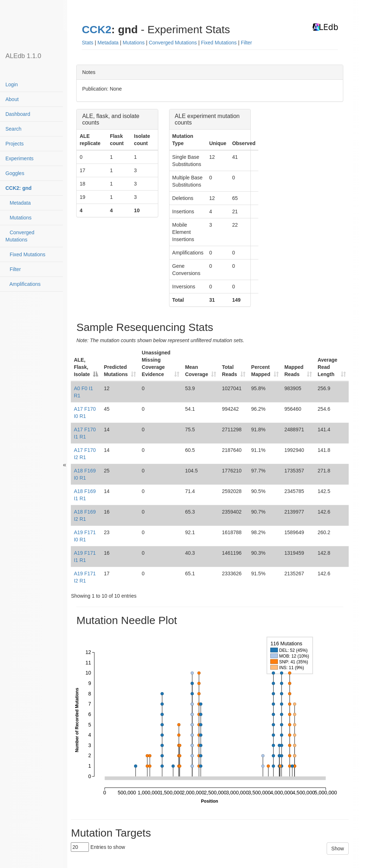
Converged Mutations (20, 236)
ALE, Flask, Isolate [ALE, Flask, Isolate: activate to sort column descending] (82, 367)
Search (13, 129)
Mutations (18, 218)
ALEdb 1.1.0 (23, 56)
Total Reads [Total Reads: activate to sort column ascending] (229, 371)
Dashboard (18, 114)
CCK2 (96, 29)
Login (12, 84)
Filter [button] (246, 43)
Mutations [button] (134, 43)
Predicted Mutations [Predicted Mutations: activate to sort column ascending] (116, 371)
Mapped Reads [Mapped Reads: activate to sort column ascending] (294, 371)
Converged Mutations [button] (173, 43)
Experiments (20, 158)
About (12, 99)
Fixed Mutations (25, 254)
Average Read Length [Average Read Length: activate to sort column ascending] (328, 367)
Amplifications (23, 284)
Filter (13, 269)
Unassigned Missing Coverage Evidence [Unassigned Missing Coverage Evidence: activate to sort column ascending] (156, 363)
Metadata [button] (108, 43)
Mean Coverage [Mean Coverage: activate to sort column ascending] (197, 371)
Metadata (18, 203)
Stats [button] (87, 43)
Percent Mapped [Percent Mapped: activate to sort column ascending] (261, 371)
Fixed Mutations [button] (219, 43)
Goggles (15, 173)
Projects (15, 144)
